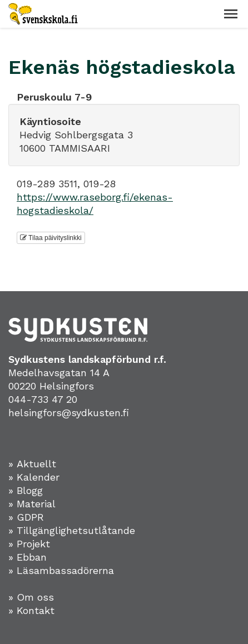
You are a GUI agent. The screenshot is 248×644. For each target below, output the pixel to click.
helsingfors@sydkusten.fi (69, 413)
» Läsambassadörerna (61, 570)
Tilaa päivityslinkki (51, 238)
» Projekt (29, 544)
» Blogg (26, 490)
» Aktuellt (32, 464)
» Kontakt (31, 610)
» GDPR (26, 517)
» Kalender (34, 477)
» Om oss (31, 597)
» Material (32, 504)
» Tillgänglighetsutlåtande (72, 530)
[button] (231, 14)
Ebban (32, 557)
